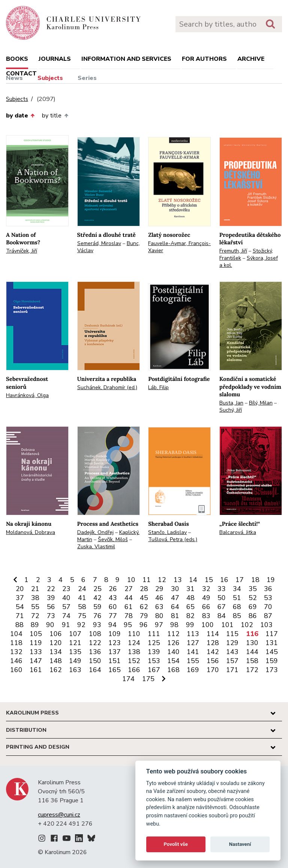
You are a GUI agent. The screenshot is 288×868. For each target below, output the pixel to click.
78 (129, 616)
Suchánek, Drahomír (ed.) (107, 387)
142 (213, 652)
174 (128, 679)
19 (271, 580)
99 (190, 625)
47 (175, 598)
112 (173, 634)
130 (252, 643)
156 (213, 661)
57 (66, 607)
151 (115, 661)
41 (82, 598)
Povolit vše (176, 844)
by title (55, 116)
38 (35, 598)
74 (66, 616)
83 (206, 616)
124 (134, 643)
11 (147, 580)
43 (113, 598)
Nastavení (240, 844)
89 (35, 625)
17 (240, 580)
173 (272, 670)
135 (75, 652)
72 (35, 616)
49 (206, 598)
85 (237, 616)
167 (154, 670)
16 (224, 580)
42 (97, 598)
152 (134, 661)
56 (51, 607)
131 (272, 643)
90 (50, 625)
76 (97, 616)
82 (190, 616)
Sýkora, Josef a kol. (249, 262)
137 (115, 652)
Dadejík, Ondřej (95, 532)
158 (252, 661)
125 (154, 643)
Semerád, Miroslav (99, 243)
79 (144, 616)
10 (131, 580)
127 (193, 643)
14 (193, 580)
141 (193, 652)
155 (193, 661)
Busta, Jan (231, 403)
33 (222, 589)
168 (173, 670)
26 (113, 589)
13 (178, 580)
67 (222, 607)
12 (162, 580)
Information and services (126, 59)
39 (51, 598)
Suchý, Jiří (231, 410)
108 (95, 634)
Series (87, 78)
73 (51, 616)
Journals (55, 59)
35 (253, 589)
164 (95, 670)
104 (16, 634)
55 (35, 607)
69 (253, 607)
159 (272, 661)
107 (75, 634)
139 (154, 652)
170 (213, 670)
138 (134, 652)
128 (213, 643)
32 (206, 589)
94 (112, 625)
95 (128, 625)
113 (193, 634)
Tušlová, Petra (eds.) (173, 539)
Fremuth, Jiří (233, 251)
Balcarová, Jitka (238, 532)
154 (173, 661)
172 (252, 670)
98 (174, 625)
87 (268, 616)
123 (115, 643)
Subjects (50, 78)
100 (208, 625)
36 (268, 589)
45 (144, 598)
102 (247, 625)
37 (20, 598)
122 (95, 643)
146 (16, 661)
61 (129, 607)
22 (51, 589)
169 (193, 670)
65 (190, 607)
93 (97, 625)
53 (268, 598)
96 (144, 625)
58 (82, 607)
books (17, 59)
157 (232, 661)
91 (66, 625)
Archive (251, 59)
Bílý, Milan (261, 403)
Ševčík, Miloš (113, 539)
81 (175, 616)
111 (154, 634)
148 (56, 661)
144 (252, 652)
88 (19, 625)
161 (36, 670)
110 (134, 634)
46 (159, 598)
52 (253, 598)
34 (237, 589)
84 (222, 616)
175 (148, 679)
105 (36, 634)
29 (159, 589)
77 (113, 616)
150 (95, 661)
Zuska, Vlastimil (96, 547)
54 (20, 607)
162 (56, 670)
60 (113, 607)
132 (16, 652)
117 (272, 634)
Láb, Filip (158, 387)
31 (190, 589)
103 (266, 625)
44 (129, 598)
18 (255, 580)
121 (75, 643)
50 (222, 598)
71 (20, 616)
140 (173, 652)
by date (20, 116)
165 (115, 670)
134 (56, 652)
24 (82, 589)
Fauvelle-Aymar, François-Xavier (179, 247)
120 (56, 643)
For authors (204, 59)
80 (159, 616)
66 (206, 607)
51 (237, 598)
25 (97, 589)
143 (232, 652)
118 (16, 643)
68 (237, 607)
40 (66, 598)
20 (20, 589)
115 (232, 634)
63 (159, 607)
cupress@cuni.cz (59, 815)
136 (95, 652)
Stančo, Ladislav (167, 532)
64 (175, 607)
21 (35, 589)
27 (129, 589)
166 (134, 670)
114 (213, 634)
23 (66, 589)
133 (36, 652)
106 (56, 634)
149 (75, 661)
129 (232, 643)
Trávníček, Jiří (22, 251)
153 (154, 661)
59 (97, 607)
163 (75, 670)
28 (144, 589)
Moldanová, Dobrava (31, 532)
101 (227, 625)
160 (16, 670)
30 (175, 589)
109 (115, 634)
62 (144, 607)
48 (190, 598)
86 (253, 616)
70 (268, 607)
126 (173, 643)
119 (36, 643)
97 (159, 625)
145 (272, 652)
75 (82, 616)
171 (232, 670)
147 (36, 661)
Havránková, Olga (27, 395)
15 (209, 580)
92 (81, 625)
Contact (21, 74)
